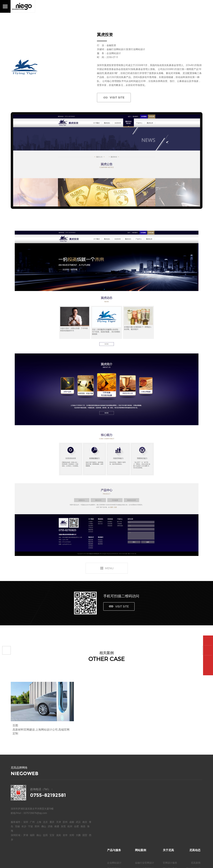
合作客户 (168, 798)
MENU (109, 568)
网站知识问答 (193, 810)
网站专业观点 (193, 804)
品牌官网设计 (114, 792)
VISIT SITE (116, 97)
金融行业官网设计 (145, 786)
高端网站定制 (114, 804)
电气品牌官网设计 (145, 816)
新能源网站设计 (143, 810)
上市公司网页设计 (145, 798)
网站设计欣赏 (193, 798)
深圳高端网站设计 (117, 810)
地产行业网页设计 (145, 828)
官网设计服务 (170, 786)
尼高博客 (168, 816)
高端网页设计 (114, 798)
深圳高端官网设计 (117, 816)
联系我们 (168, 810)
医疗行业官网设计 (145, 804)
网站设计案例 (170, 792)
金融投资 (111, 45)
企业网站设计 (114, 786)
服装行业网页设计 (145, 822)
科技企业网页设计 (145, 792)
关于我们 (168, 804)
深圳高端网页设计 (117, 822)
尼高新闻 (196, 786)
